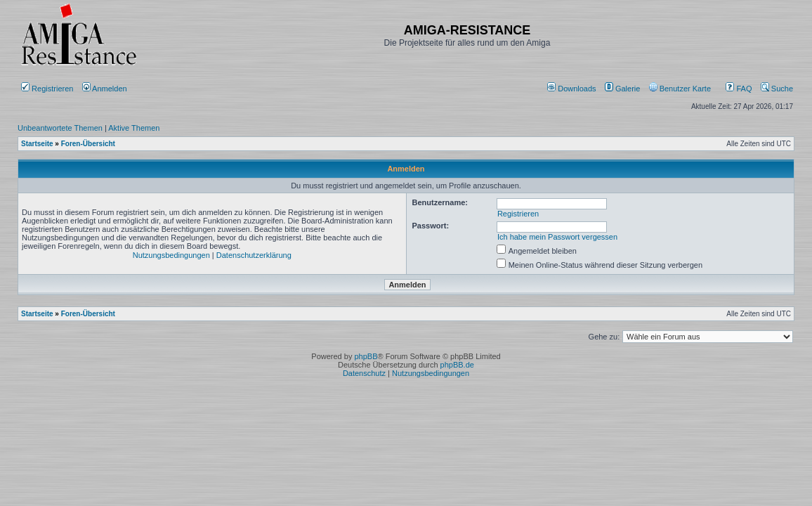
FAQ (739, 89)
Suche (777, 89)
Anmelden (106, 89)
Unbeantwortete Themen (60, 128)
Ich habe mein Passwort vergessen (557, 237)
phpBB (366, 356)
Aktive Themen (134, 128)
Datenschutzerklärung (254, 255)
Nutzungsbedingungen (171, 255)
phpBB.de (457, 365)
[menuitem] (573, 89)
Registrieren (47, 89)
